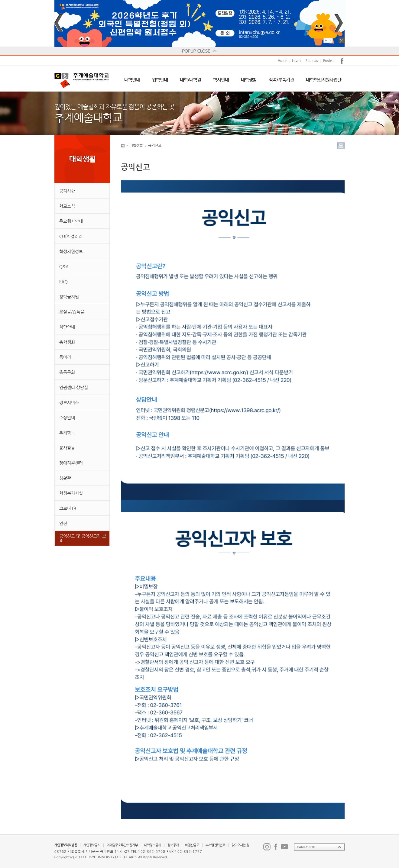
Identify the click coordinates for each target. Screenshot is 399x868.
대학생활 (249, 80)
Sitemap (312, 61)
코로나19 (68, 508)
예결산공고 (192, 845)
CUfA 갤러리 (71, 236)
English (329, 61)
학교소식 (67, 206)
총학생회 (67, 342)
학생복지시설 (71, 493)
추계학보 (67, 433)
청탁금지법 (69, 297)
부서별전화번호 (215, 845)
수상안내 (67, 418)
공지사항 (67, 191)
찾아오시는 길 (240, 845)
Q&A (64, 266)
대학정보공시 (153, 845)
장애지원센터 (71, 463)
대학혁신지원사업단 (324, 80)
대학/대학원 (190, 80)
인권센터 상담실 (74, 387)
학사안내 (221, 80)
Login (296, 61)
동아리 (65, 357)
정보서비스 (69, 402)
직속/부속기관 (281, 80)
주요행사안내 (71, 221)
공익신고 (155, 145)
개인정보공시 (92, 845)
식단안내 (67, 327)
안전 (63, 523)
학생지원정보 (71, 251)
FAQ (63, 282)
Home (282, 61)
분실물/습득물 (72, 312)
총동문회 (67, 372)
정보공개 (173, 845)
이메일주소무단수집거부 (122, 845)
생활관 (65, 478)
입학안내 (160, 80)
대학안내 (132, 80)
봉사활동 (67, 448)
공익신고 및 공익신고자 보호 (83, 538)
